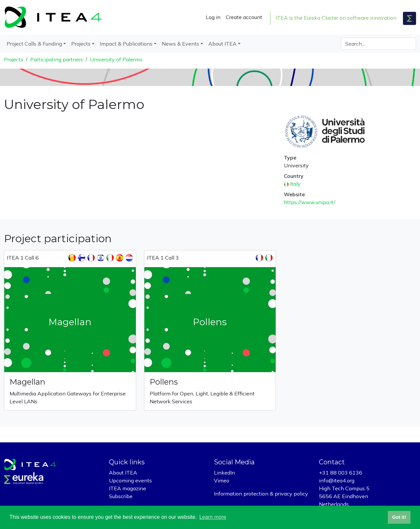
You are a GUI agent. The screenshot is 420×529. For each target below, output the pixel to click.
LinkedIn (224, 473)
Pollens (164, 382)
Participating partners (57, 59)
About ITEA (123, 473)
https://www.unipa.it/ (310, 202)
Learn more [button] (213, 517)
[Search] (378, 44)
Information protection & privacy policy (261, 494)
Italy (295, 184)
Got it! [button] (399, 517)
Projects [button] (81, 44)
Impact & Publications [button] (126, 44)
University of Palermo (116, 59)
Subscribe (121, 496)
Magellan (27, 382)
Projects (14, 59)
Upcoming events (130, 480)
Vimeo (222, 480)
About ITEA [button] (222, 44)
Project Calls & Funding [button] (34, 44)
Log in (213, 17)
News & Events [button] (180, 44)
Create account (244, 17)
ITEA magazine (127, 488)
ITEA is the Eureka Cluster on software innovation (336, 18)
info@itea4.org (337, 480)
